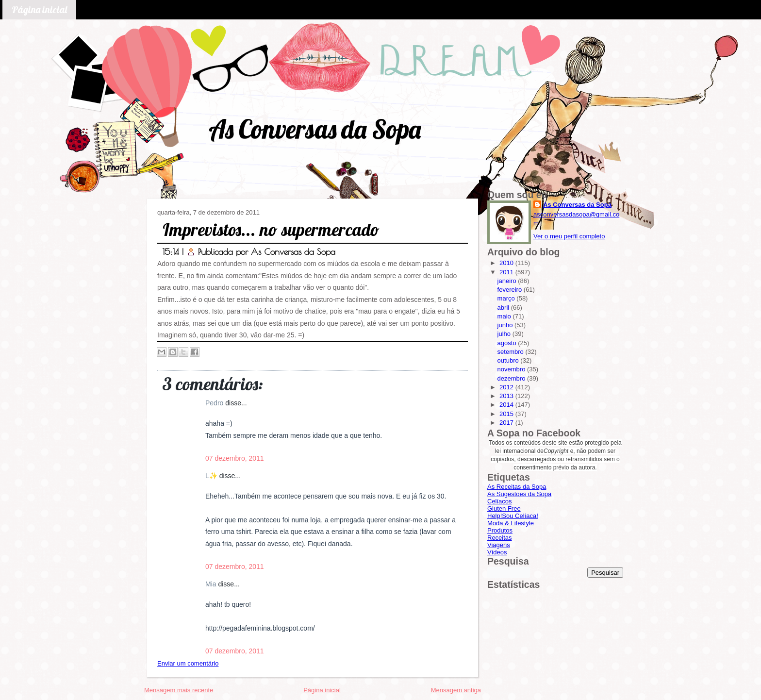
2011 (507, 272)
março (507, 298)
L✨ (212, 476)
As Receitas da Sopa (517, 487)
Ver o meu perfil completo (569, 236)
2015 (507, 414)
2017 (507, 423)
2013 (507, 396)
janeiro (508, 281)
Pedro (215, 403)
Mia (212, 584)
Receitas (500, 538)
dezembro (512, 378)
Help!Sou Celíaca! (513, 516)
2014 (507, 405)
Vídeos (497, 552)
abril (504, 308)
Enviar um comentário (188, 663)
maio (505, 316)
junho (506, 325)
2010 (507, 263)
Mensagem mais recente (179, 690)
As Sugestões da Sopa (519, 494)
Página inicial (39, 9)
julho (505, 334)
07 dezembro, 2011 (235, 458)
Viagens (499, 545)
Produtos (500, 530)
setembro (512, 352)
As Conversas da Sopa (315, 129)
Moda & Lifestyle (511, 523)
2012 (507, 387)
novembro (512, 369)
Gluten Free (504, 508)
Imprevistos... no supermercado (271, 229)
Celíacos (500, 501)
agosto (508, 343)
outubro (509, 360)
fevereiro (511, 290)
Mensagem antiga (456, 690)
